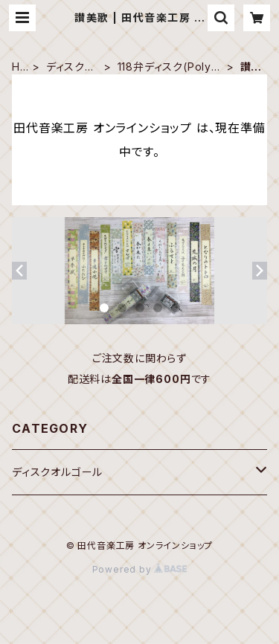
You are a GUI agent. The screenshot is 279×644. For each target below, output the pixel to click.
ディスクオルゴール (71, 67)
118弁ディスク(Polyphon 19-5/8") (168, 67)
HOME (20, 67)
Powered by (140, 569)
